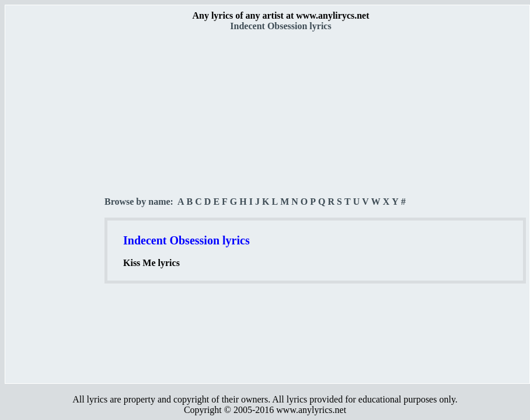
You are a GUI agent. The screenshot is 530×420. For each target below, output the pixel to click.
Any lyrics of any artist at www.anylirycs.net (280, 15)
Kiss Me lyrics (151, 263)
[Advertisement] (55, 205)
